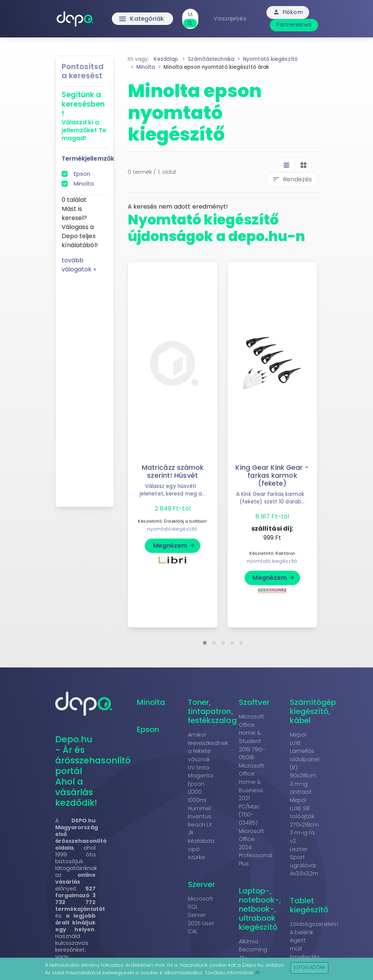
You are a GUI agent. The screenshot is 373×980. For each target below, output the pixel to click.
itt (258, 973)
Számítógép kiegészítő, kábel (313, 711)
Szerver (202, 884)
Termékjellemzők (88, 159)
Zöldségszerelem (314, 924)
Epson (82, 174)
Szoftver (254, 702)
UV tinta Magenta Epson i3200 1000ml (201, 784)
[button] (205, 643)
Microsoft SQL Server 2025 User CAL (201, 915)
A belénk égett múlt (302, 941)
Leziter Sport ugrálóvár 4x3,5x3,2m (304, 862)
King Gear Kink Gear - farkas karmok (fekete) (272, 475)
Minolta (84, 184)
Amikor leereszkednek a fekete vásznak (208, 747)
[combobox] (191, 15)
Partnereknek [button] (295, 25)
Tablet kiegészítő (309, 905)
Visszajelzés (231, 19)
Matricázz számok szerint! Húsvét (173, 471)
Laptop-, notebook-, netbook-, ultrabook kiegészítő (260, 909)
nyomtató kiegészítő (172, 529)
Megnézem (174, 546)
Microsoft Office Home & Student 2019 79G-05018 (252, 737)
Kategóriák (142, 19)
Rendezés (292, 179)
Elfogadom (309, 967)
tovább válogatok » (79, 265)
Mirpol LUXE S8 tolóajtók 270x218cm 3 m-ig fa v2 (305, 821)
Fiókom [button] (289, 12)
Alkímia (249, 941)
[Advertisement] (85, 387)
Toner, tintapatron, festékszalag (212, 711)
